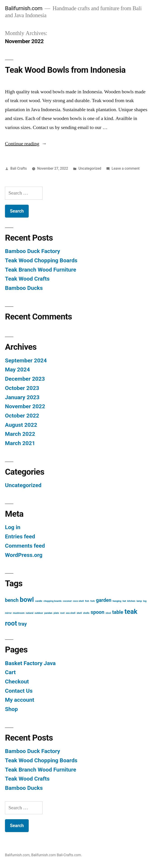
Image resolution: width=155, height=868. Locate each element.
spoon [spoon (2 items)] (97, 612)
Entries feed (20, 536)
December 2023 (25, 379)
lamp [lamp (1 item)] (139, 601)
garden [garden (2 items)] (104, 600)
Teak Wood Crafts (27, 278)
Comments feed (25, 545)
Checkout (17, 681)
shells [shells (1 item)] (86, 613)
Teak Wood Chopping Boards (41, 260)
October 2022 (22, 415)
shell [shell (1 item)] (79, 613)
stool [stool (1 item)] (108, 613)
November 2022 (25, 406)
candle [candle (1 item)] (39, 601)
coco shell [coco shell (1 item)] (78, 601)
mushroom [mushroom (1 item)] (19, 613)
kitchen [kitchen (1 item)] (131, 601)
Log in (13, 527)
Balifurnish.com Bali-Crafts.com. (57, 855)
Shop (11, 709)
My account (20, 700)
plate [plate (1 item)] (56, 613)
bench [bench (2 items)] (12, 600)
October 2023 (22, 388)
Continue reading (26, 144)
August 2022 (21, 425)
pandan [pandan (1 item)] (48, 613)
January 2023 (22, 397)
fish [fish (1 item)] (87, 601)
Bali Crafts (19, 168)
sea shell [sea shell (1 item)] (70, 613)
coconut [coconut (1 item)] (67, 601)
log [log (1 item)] (145, 601)
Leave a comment (126, 168)
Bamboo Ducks (24, 288)
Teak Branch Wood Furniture (41, 269)
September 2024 (26, 360)
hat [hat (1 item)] (124, 601)
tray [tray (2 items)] (23, 624)
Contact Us (19, 691)
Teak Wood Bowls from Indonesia (65, 70)
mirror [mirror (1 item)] (8, 613)
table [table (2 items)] (118, 612)
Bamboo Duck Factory (33, 251)
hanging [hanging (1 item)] (117, 601)
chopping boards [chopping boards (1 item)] (53, 601)
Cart (10, 672)
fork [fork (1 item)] (93, 601)
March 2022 (20, 434)
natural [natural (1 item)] (30, 613)
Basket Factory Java (30, 663)
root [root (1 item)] (62, 613)
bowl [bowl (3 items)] (27, 599)
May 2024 (17, 369)
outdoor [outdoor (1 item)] (39, 613)
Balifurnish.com (24, 8)
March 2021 (20, 443)
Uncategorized (90, 168)
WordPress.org (24, 555)
